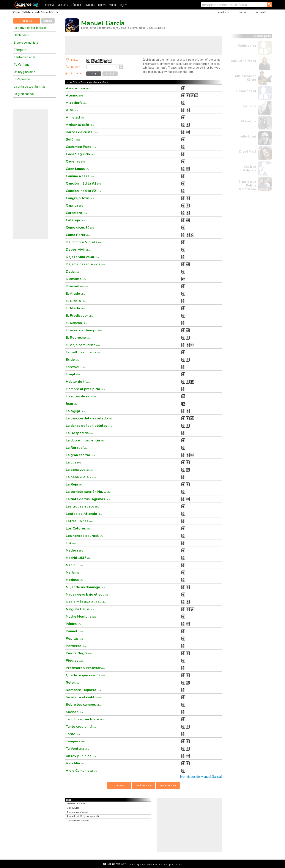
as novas (119, 785)
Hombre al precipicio (85, 389)
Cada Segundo (80, 154)
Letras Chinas (80, 521)
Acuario (74, 95)
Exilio (73, 360)
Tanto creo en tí (24, 57)
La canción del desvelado (89, 418)
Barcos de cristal (82, 132)
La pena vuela (80, 470)
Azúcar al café (80, 125)
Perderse (76, 646)
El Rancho (76, 323)
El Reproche (22, 79)
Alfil (72, 110)
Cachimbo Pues (81, 147)
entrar (242, 12)
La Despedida (80, 433)
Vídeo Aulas (73, 808)
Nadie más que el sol (86, 602)
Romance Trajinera (83, 690)
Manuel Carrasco (244, 61)
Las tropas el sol (82, 506)
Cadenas (75, 161)
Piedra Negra (79, 653)
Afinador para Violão (77, 812)
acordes (63, 5)
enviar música (168, 785)
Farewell (76, 367)
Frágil (73, 374)
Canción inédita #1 (83, 183)
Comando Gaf (246, 91)
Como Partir (78, 235)
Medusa (75, 580)
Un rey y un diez (24, 72)
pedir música (143, 785)
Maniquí (74, 565)
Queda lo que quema (85, 675)
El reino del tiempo (84, 330)
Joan (72, 404)
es (160, 864)
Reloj (73, 683)
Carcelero (76, 213)
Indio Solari (248, 136)
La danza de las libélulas (30, 28)
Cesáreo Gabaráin (250, 168)
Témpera (20, 50)
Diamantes (77, 286)
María (73, 572)
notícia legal (135, 864)
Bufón (73, 139)
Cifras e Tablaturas (24, 12)
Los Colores (78, 528)
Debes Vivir (78, 250)
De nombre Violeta (84, 242)
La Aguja (75, 411)
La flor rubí (77, 448)
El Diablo (76, 301)
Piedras (75, 661)
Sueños (74, 712)
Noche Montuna (81, 617)
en (165, 864)
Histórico (48, 21)
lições (124, 5)
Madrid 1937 (79, 558)
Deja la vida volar (82, 257)
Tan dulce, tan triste (85, 719)
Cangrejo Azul (80, 198)
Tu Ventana (22, 65)
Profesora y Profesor (86, 668)
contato (178, 864)
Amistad (75, 117)
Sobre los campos (83, 705)
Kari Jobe (249, 106)
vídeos (113, 5)
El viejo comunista (26, 43)
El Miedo (75, 308)
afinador (76, 5)
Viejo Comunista (82, 771)
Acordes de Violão (76, 804)
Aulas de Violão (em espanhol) (83, 816)
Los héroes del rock (85, 536)
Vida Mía (75, 763)
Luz (71, 543)
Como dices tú (80, 228)
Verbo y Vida (247, 46)
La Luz (73, 462)
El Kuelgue (249, 121)
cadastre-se (223, 12)
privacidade (150, 864)
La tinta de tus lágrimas (30, 87)
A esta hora (78, 88)
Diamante (76, 279)
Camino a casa (80, 176)
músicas (50, 5)
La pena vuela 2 (81, 477)
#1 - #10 (110, 74)
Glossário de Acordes (78, 821)
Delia (73, 272)
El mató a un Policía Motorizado (247, 185)
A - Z (94, 74)
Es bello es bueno (83, 352)
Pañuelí (74, 631)
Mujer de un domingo (85, 587)
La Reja (74, 484)
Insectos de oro (81, 396)
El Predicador (79, 316)
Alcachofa (76, 103)
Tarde (73, 734)
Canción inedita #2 (83, 191)
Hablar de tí (21, 35)
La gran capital (24, 94)
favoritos (90, 5)
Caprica (74, 206)
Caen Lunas (78, 169)
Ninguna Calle (80, 609)
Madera (74, 550)
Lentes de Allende (84, 514)
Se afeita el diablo (84, 697)
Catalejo (75, 220)
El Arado (75, 294)
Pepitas (75, 639)
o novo (102, 5)
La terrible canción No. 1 (88, 492)
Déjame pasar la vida (85, 264)
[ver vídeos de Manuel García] (201, 777)
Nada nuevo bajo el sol (87, 594)
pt (170, 864)
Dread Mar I (248, 152)
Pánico (74, 624)
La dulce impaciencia (85, 440)
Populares (27, 21)
